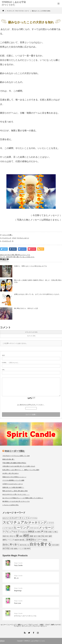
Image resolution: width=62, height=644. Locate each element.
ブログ (14, 238)
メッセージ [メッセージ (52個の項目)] (46, 528)
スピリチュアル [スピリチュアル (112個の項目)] (15, 522)
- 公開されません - (11, 363)
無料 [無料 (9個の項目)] (50, 536)
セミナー (4, 625)
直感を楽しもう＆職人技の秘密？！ (13, 487)
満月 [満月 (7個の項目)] (47, 536)
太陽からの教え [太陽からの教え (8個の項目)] (53, 532)
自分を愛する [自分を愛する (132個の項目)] (41, 544)
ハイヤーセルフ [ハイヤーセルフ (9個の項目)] (8, 528)
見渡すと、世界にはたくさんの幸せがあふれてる (30, 266)
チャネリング (7, 238)
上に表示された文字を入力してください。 (31, 405)
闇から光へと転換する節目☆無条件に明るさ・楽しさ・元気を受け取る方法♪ (38, 281)
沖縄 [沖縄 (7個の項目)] (39, 536)
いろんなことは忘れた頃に (11, 505)
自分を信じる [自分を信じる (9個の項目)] (24, 545)
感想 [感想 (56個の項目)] (26, 536)
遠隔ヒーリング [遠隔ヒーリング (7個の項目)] (19, 549)
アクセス (17, 626)
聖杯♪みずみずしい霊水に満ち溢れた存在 (15, 491)
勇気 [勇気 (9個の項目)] (39, 532)
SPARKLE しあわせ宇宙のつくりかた (35, 641)
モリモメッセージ (23, 238)
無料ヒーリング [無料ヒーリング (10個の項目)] (8, 540)
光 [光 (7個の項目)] (36, 532)
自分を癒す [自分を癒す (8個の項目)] (56, 545)
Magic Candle (18, 563)
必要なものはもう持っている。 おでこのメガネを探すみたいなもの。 (37, 294)
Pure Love (18, 603)
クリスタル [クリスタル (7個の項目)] (34, 518)
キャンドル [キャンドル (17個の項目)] (25, 518)
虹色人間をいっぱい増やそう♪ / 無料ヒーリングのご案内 (21, 470)
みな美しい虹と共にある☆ (11, 473)
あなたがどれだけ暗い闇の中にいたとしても (15, 255)
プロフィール (33, 625)
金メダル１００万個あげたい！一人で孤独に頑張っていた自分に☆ (23, 498)
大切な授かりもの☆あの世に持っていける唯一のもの (19, 466)
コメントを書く (7, 235)
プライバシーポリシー (40, 626)
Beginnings (18, 591)
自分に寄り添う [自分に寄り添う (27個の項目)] (11, 545)
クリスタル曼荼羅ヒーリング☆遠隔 (13, 480)
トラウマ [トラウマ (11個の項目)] (50, 523)
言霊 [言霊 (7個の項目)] (12, 549)
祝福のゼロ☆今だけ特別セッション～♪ (14, 477)
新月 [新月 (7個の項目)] (35, 536)
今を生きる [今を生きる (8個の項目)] (24, 532)
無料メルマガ (56, 625)
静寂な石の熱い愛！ (9, 459)
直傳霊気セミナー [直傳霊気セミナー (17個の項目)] (34, 540)
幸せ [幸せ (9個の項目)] (12, 536)
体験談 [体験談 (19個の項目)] (31, 532)
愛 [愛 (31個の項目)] (17, 536)
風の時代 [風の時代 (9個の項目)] (27, 549)
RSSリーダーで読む (15, 451)
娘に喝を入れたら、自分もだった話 (26, 308)
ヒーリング (12, 625)
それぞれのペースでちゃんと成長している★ (16, 456)
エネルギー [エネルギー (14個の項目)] (14, 518)
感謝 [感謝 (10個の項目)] (31, 536)
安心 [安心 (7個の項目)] (8, 536)
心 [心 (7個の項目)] (15, 536)
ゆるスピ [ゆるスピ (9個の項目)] (6, 518)
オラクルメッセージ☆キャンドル (25, 616)
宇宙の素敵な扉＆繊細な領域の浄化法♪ (14, 463)
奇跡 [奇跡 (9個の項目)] (4, 536)
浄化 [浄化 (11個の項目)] (43, 536)
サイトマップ (26, 626)
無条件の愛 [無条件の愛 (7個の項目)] (18, 540)
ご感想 (41, 625)
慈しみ (16, 578)
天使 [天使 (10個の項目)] (46, 532)
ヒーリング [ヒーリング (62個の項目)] (22, 527)
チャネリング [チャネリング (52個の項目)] (37, 522)
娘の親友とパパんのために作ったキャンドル (16, 501)
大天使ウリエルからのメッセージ (13, 484)
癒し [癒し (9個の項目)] (24, 540)
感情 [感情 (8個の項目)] (21, 536)
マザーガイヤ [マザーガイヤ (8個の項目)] (34, 528)
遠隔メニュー (22, 625)
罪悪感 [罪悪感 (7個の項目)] (45, 540)
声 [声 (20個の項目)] (42, 532)
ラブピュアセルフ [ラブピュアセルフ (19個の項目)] (11, 532)
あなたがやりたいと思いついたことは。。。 (16, 494)
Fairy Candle (18, 565)
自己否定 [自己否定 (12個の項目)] (6, 548)
